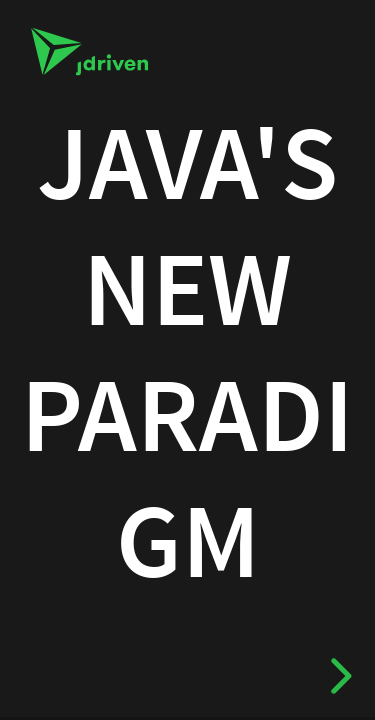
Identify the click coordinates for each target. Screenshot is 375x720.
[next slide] (336, 676)
